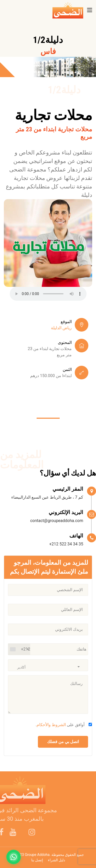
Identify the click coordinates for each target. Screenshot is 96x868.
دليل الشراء (56, 860)
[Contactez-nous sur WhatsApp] (14, 857)
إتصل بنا (37, 860)
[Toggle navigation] (90, 10)
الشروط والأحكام (51, 725)
